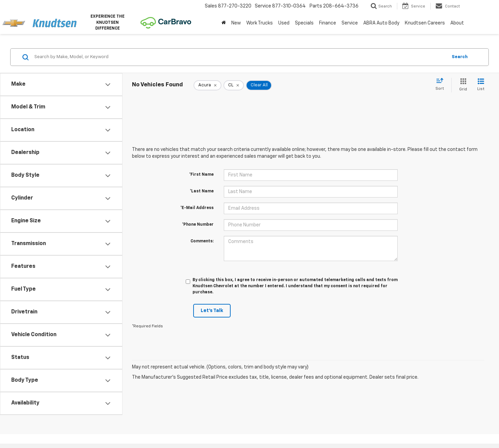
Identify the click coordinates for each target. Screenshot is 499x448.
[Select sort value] (442, 85)
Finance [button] (328, 23)
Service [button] (350, 23)
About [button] (457, 23)
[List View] (481, 85)
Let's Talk (212, 311)
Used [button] (284, 23)
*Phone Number (198, 225)
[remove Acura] (207, 85)
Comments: (202, 241)
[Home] (224, 23)
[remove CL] (234, 85)
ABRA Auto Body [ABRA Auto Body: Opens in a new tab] (381, 23)
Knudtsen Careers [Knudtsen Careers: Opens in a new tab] (425, 23)
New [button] (236, 23)
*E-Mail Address (197, 208)
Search (460, 57)
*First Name (201, 175)
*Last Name (202, 191)
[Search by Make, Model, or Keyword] (240, 57)
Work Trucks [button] (260, 23)
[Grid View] (462, 85)
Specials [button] (304, 23)
